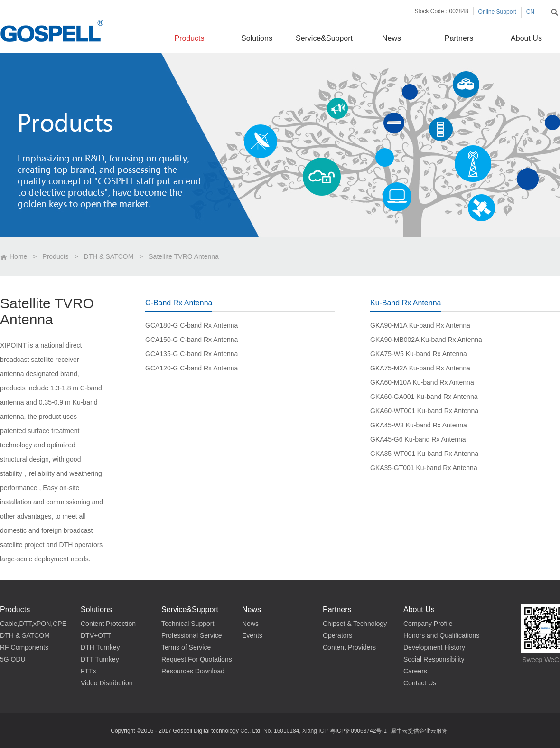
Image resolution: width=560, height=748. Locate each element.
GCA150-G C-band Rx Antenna (191, 340)
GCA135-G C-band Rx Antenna (191, 354)
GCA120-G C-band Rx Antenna (191, 368)
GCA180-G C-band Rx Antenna (191, 325)
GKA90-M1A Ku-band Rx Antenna (420, 325)
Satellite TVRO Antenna (184, 256)
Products (55, 256)
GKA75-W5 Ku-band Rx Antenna (419, 354)
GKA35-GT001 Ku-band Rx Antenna (424, 468)
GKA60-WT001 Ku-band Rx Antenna (424, 411)
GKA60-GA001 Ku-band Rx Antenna (424, 397)
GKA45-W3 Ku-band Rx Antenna (419, 425)
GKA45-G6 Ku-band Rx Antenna (418, 439)
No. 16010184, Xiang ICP (296, 731)
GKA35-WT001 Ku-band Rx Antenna (424, 454)
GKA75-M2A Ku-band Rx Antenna (420, 368)
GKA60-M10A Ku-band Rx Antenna (422, 382)
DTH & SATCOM (109, 256)
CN (530, 12)
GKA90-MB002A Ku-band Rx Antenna (426, 340)
